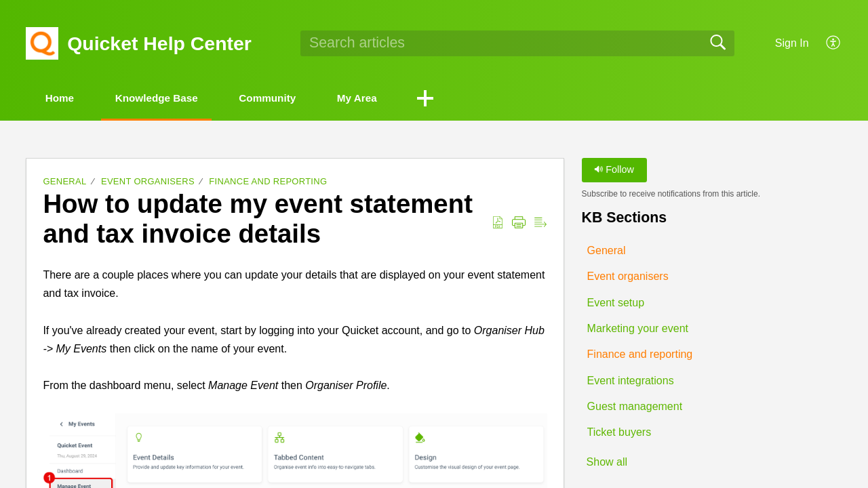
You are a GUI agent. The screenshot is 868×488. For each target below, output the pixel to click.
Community (292, 99)
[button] (834, 43)
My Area (390, 99)
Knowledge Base (171, 99)
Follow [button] (614, 171)
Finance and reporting (268, 183)
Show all (607, 463)
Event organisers (148, 183)
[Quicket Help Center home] (42, 43)
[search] (517, 43)
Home (64, 99)
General (64, 183)
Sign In (792, 43)
